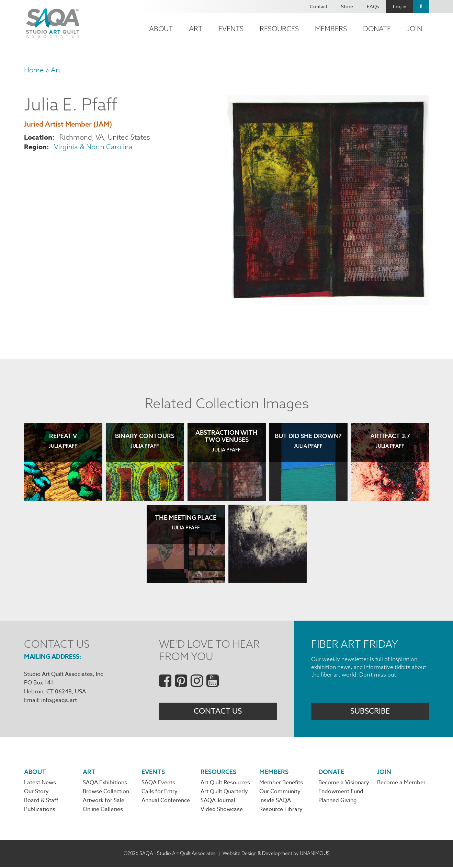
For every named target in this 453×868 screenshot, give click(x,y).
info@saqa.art (59, 700)
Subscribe (370, 712)
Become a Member (401, 783)
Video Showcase (222, 810)
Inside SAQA (275, 801)
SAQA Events (158, 783)
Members (331, 29)
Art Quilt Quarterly (224, 793)
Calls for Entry (160, 793)
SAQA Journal (218, 801)
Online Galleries (103, 810)
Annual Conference (166, 801)
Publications (40, 810)
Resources (279, 29)
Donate (377, 29)
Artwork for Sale (104, 801)
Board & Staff (41, 801)
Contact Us (218, 712)
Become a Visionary (344, 783)
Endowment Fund (341, 793)
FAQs (373, 6)
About (161, 29)
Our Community (280, 793)
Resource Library (281, 810)
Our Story (36, 793)
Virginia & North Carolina (93, 147)
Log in (400, 6)
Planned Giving (338, 801)
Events (231, 29)
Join (415, 29)
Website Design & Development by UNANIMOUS (276, 854)
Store (347, 6)
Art (196, 29)
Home (34, 70)
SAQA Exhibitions (105, 783)
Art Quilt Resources (225, 783)
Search (421, 7)
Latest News (40, 783)
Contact (319, 6)
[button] (328, 302)
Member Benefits (281, 783)
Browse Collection (106, 793)
